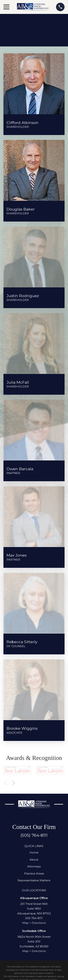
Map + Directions (34, 923)
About (34, 860)
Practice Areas (34, 873)
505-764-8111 (34, 918)
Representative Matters (34, 880)
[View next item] (14, 783)
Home (34, 853)
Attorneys (34, 866)
